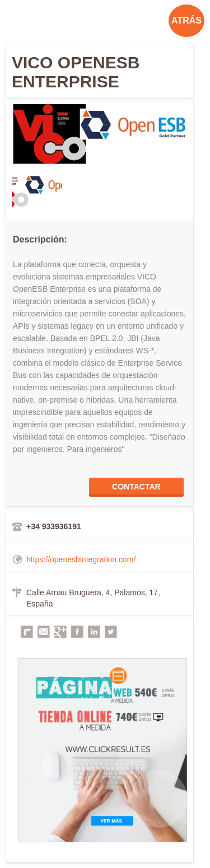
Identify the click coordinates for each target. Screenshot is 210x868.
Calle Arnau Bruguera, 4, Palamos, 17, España (93, 598)
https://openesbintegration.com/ (81, 559)
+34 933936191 (54, 526)
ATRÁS (186, 20)
